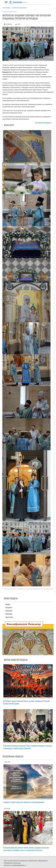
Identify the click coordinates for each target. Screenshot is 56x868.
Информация (9, 614)
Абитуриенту (9, 608)
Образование (9, 611)
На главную (7, 8)
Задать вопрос (9, 617)
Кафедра (8, 604)
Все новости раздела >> (44, 123)
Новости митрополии (20, 8)
